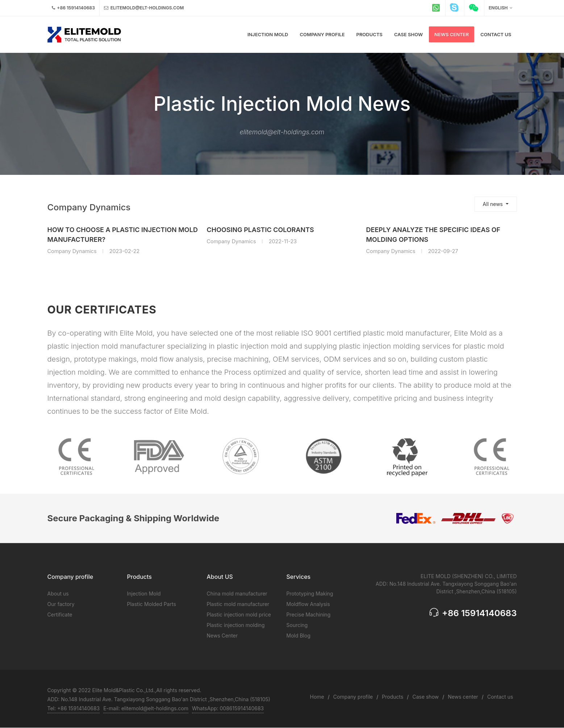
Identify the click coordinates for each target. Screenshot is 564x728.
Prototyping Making (310, 594)
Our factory (61, 604)
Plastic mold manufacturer (238, 604)
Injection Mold (144, 594)
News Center (222, 636)
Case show (425, 697)
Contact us (500, 697)
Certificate (60, 615)
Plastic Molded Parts (152, 604)
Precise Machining (309, 615)
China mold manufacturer (237, 594)
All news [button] (494, 204)
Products (392, 697)
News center (463, 697)
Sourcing (297, 625)
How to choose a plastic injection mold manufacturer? (123, 235)
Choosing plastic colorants (260, 230)
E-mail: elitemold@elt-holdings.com (146, 708)
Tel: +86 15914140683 (74, 708)
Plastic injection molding (236, 625)
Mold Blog (298, 636)
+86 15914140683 (73, 8)
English (500, 8)
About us (58, 594)
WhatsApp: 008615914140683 (228, 708)
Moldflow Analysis (308, 604)
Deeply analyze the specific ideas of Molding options (433, 235)
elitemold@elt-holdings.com (144, 8)
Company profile (353, 697)
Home (317, 697)
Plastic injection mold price (239, 615)
